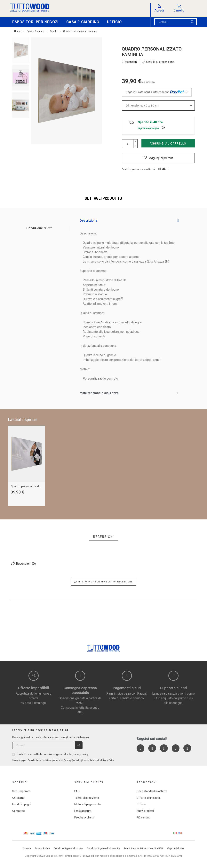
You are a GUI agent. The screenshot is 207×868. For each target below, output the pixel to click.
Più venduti (143, 817)
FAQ (77, 791)
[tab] (129, 221)
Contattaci (19, 811)
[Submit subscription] (79, 745)
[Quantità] (128, 144)
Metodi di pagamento (88, 804)
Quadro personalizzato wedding (32, 486)
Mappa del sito (175, 848)
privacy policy (80, 754)
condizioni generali (55, 754)
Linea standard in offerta (152, 791)
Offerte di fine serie (149, 798)
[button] (158, 158)
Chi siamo (18, 798)
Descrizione (88, 221)
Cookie (27, 848)
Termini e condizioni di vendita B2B (143, 848)
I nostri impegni (22, 804)
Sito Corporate (21, 791)
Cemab (163, 169)
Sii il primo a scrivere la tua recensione (103, 582)
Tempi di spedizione (87, 798)
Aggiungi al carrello (168, 143)
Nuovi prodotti (145, 811)
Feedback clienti (84, 817)
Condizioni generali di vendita (103, 848)
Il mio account (83, 811)
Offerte (141, 804)
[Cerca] (175, 22)
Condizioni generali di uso (68, 848)
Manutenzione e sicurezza (99, 393)
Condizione (35, 228)
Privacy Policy (42, 848)
